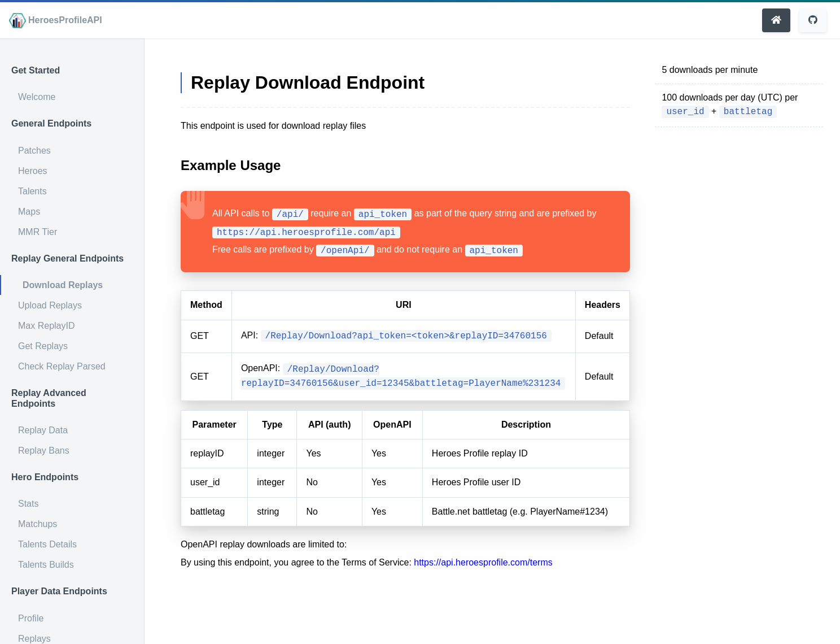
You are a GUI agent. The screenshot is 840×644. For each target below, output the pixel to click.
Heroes (33, 171)
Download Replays (63, 285)
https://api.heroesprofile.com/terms (483, 562)
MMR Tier (38, 232)
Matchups (38, 524)
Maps (29, 212)
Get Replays (43, 346)
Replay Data (43, 430)
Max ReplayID (46, 326)
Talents (32, 191)
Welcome (37, 97)
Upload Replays (50, 305)
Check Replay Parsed (62, 366)
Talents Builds (46, 565)
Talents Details (47, 544)
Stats (28, 504)
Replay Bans (44, 451)
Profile (31, 618)
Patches (34, 151)
